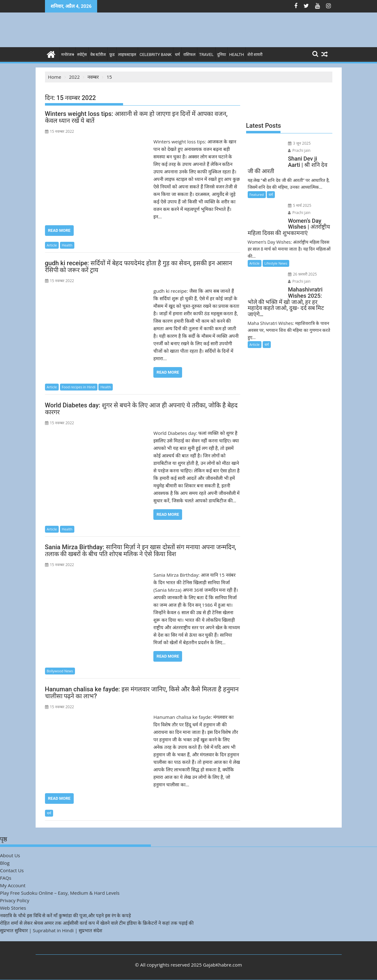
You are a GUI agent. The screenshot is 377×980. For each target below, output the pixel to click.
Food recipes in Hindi (79, 387)
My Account (13, 885)
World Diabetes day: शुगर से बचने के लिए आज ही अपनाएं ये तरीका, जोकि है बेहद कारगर (141, 409)
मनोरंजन (67, 55)
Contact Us (12, 870)
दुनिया (221, 55)
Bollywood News (60, 671)
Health (237, 55)
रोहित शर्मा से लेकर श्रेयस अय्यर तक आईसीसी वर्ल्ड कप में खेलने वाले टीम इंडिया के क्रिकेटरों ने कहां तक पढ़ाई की (97, 923)
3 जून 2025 (299, 143)
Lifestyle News (276, 263)
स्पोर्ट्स (82, 55)
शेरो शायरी (255, 55)
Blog (5, 863)
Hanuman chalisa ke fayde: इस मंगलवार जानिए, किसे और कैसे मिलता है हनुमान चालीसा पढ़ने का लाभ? (142, 693)
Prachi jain (299, 150)
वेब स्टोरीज (98, 55)
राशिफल (189, 55)
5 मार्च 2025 (300, 205)
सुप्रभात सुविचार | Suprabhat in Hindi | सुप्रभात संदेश (51, 930)
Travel (206, 55)
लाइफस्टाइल (127, 55)
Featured (257, 194)
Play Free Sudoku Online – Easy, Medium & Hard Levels (60, 893)
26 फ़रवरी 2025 (303, 274)
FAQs (6, 878)
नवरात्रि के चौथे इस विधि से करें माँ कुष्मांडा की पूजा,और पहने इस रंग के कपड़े (65, 915)
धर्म (177, 55)
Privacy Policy (15, 900)
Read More (59, 230)
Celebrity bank (156, 55)
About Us (10, 855)
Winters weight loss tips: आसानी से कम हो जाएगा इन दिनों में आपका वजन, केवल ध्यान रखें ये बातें (136, 117)
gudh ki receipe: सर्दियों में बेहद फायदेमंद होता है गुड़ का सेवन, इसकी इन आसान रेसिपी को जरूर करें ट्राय (139, 266)
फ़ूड (112, 55)
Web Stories (13, 908)
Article (52, 245)
